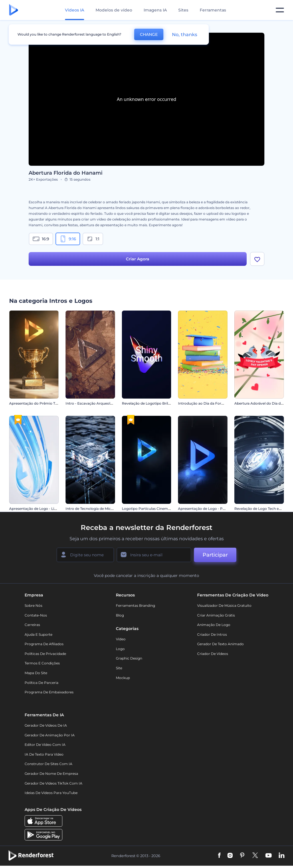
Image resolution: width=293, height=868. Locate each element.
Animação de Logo (214, 627)
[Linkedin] (282, 858)
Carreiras (32, 627)
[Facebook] (219, 858)
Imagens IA (155, 10)
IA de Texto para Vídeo (44, 756)
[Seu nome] (85, 557)
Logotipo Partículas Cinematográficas (155, 511)
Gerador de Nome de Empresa (51, 776)
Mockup (123, 680)
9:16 (68, 239)
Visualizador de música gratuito (224, 607)
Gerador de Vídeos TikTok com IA (54, 785)
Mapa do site (36, 675)
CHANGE (149, 34)
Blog (120, 617)
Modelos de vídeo (114, 10)
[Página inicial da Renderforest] (14, 10)
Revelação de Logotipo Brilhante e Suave (157, 405)
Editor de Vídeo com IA (45, 747)
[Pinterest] (242, 858)
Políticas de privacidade (45, 656)
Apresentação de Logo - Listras (36, 511)
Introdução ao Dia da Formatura (206, 405)
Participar (215, 557)
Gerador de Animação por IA (50, 737)
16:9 (41, 239)
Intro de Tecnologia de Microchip (94, 511)
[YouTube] (269, 858)
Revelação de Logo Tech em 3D (261, 511)
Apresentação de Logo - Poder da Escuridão (216, 511)
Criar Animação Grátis (216, 617)
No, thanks (185, 35)
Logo (120, 651)
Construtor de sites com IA (48, 766)
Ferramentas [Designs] (213, 10)
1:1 (93, 239)
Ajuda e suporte (38, 636)
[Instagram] (230, 858)
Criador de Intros (212, 636)
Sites (183, 10)
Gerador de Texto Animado (220, 646)
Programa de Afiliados (44, 646)
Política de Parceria (41, 685)
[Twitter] (255, 858)
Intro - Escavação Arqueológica (93, 405)
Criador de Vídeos (213, 656)
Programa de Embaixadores (49, 694)
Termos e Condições (42, 665)
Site (119, 670)
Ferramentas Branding (135, 607)
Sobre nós (33, 607)
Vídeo (121, 641)
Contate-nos (36, 617)
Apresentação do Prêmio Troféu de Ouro (44, 405)
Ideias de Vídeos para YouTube (51, 795)
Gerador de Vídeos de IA (46, 727)
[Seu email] (154, 557)
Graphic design (129, 661)
